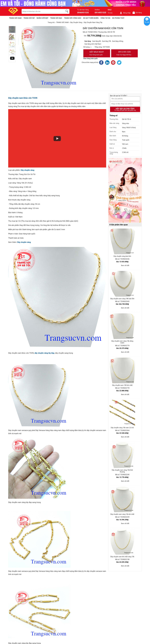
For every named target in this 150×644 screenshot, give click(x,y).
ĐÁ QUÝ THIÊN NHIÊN (91, 18)
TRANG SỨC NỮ (29, 18)
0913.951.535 (125, 53)
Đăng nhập (125, 13)
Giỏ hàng (137, 13)
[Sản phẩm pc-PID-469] (125, 190)
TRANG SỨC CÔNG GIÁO (73, 18)
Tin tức (110, 13)
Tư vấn (147, 22)
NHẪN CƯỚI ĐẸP (42, 18)
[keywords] (42, 11)
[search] (67, 11)
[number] (92, 47)
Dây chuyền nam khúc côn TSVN (23, 98)
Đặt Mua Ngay (97, 53)
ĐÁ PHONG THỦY (118, 18)
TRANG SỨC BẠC (56, 18)
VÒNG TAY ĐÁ (105, 18)
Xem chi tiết (125, 265)
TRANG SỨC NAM (15, 18)
